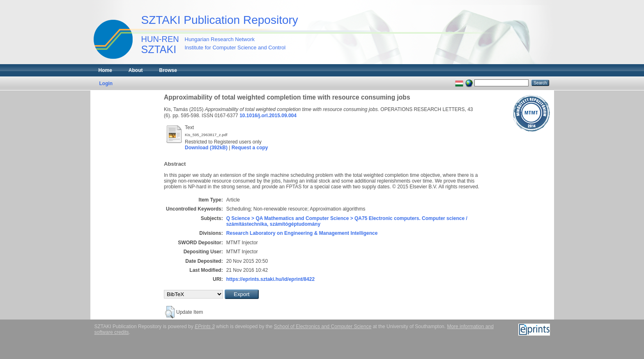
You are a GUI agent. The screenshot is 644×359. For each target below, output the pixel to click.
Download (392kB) (206, 148)
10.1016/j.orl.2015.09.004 (268, 116)
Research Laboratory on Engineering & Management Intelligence (302, 233)
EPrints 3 (205, 327)
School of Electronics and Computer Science (323, 327)
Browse (168, 70)
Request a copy (250, 148)
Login (106, 83)
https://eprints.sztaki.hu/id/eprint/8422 (270, 279)
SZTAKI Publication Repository (220, 20)
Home (105, 70)
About (136, 70)
